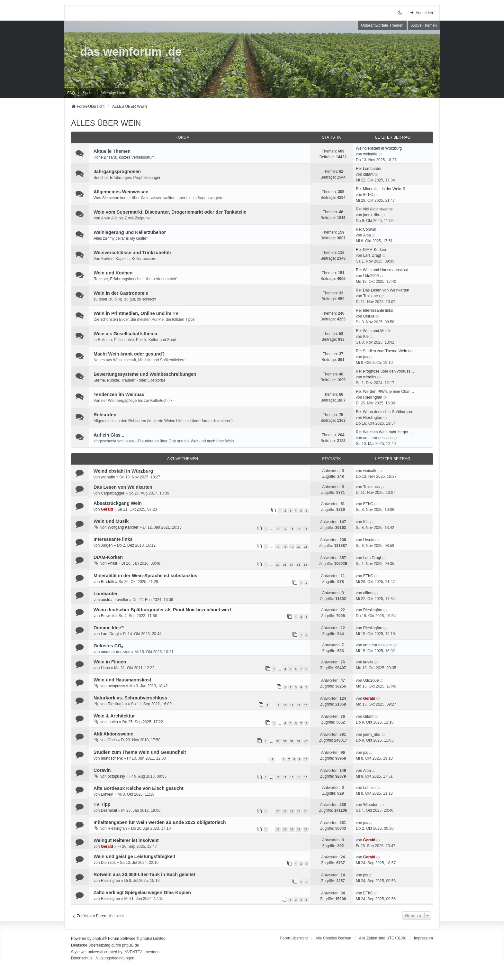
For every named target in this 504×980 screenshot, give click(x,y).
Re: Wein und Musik (373, 331)
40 (306, 741)
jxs (366, 357)
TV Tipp (102, 804)
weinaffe (370, 154)
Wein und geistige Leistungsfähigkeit (134, 856)
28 (299, 829)
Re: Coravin (366, 229)
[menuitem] (114, 93)
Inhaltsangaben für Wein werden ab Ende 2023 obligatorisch (160, 822)
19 (292, 546)
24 (306, 811)
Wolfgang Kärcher (123, 527)
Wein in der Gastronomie (121, 293)
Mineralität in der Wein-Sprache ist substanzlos (145, 576)
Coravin (102, 770)
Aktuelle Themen (112, 151)
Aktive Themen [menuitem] (424, 25)
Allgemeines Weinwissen (121, 192)
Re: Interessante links (374, 310)
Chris (112, 740)
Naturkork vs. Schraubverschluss (130, 698)
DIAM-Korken (108, 557)
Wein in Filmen (110, 662)
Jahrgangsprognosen (117, 171)
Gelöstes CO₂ (108, 646)
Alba (367, 235)
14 (299, 528)
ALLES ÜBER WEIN (106, 123)
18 (285, 546)
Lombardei (105, 594)
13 (292, 528)
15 (306, 528)
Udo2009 (371, 276)
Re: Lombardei (369, 169)
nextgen (153, 952)
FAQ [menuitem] (71, 93)
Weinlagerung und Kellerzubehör (130, 232)
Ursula (369, 316)
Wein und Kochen (113, 273)
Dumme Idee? (109, 628)
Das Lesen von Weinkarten (123, 487)
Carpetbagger (113, 493)
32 (278, 564)
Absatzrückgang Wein (118, 503)
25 (278, 829)
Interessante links (113, 539)
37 (285, 741)
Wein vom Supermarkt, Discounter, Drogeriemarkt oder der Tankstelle (170, 212)
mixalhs (370, 377)
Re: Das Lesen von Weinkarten (382, 290)
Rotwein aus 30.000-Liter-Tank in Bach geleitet (144, 874)
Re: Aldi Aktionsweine (374, 209)
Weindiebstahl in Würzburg (379, 148)
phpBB (98, 938)
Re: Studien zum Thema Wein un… (386, 351)
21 (306, 546)
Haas (105, 668)
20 (299, 546)
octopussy (116, 686)
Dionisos (108, 863)
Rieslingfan (373, 397)
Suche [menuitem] (88, 93)
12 (285, 528)
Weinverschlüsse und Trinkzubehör (132, 253)
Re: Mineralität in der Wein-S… (382, 189)
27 (292, 829)
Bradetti (108, 582)
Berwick (108, 616)
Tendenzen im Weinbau (119, 394)
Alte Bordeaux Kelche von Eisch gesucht (139, 788)
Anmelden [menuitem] (421, 13)
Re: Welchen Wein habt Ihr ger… (384, 432)
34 (292, 564)
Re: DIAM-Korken (371, 250)
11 (278, 528)
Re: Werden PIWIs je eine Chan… (385, 392)
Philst (112, 563)
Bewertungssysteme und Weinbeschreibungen (145, 374)
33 (285, 564)
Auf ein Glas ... (110, 435)
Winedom (371, 805)
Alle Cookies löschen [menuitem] (333, 938)
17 (278, 546)
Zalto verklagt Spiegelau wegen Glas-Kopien (142, 892)
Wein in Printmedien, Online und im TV (136, 313)
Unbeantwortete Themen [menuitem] (382, 25)
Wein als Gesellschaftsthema (125, 334)
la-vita (368, 662)
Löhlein (107, 794)
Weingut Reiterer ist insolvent (126, 840)
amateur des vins (378, 438)
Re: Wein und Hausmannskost (382, 270)
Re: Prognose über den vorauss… (385, 371)
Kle (366, 337)
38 (292, 741)
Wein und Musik (111, 521)
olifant (368, 174)
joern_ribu (372, 215)
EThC (368, 195)
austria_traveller (115, 600)
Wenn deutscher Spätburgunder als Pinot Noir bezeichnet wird (162, 610)
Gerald (107, 509)
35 (299, 564)
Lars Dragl (372, 255)
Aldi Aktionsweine (113, 734)
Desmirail (109, 810)
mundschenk (112, 758)
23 (299, 811)
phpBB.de (131, 945)
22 (292, 811)
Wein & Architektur (114, 716)
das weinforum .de (131, 52)
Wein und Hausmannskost (122, 680)
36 (306, 564)
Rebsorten (105, 415)
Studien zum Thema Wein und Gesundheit (140, 752)
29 (306, 829)
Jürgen (107, 545)
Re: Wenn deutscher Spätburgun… (386, 412)
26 (285, 829)
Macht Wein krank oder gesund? (129, 354)
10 (285, 705)
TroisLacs (372, 296)
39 (299, 741)
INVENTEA (133, 952)
